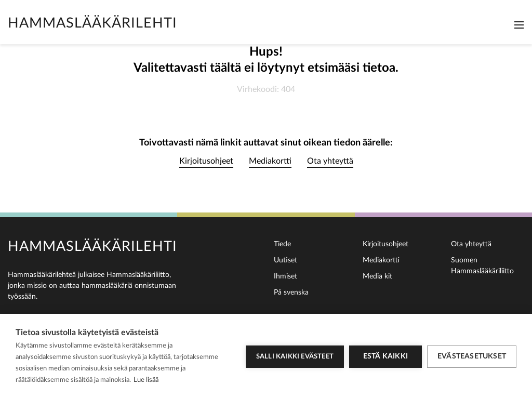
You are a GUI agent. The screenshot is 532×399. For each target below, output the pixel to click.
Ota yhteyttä (330, 161)
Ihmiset (285, 276)
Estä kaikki (385, 356)
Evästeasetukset (472, 356)
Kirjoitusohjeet (206, 161)
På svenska (291, 292)
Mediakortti (270, 161)
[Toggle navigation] (519, 25)
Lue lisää (146, 380)
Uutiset (285, 260)
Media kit (377, 276)
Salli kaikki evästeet (295, 357)
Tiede (282, 244)
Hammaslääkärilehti (92, 23)
